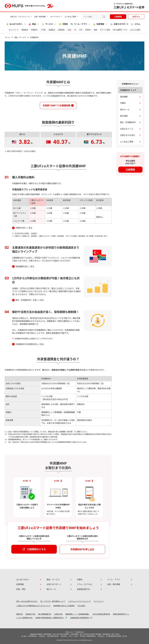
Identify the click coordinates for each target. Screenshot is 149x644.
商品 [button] (32, 24)
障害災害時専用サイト (121, 614)
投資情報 (20, 584)
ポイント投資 (105, 30)
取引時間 (124, 116)
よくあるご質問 (70, 17)
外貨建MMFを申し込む (82, 549)
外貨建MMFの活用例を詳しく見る (30, 344)
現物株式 (25, 30)
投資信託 (61, 30)
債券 (95, 30)
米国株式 (52, 30)
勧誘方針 (20, 614)
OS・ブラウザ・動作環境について (53, 601)
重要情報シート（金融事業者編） (78, 614)
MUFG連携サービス (120, 30)
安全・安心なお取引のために (27, 601)
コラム (135, 24)
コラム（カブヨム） (85, 584)
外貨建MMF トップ (128, 90)
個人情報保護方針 (45, 614)
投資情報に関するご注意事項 (64, 606)
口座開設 (118, 17)
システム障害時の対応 (24, 618)
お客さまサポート (119, 24)
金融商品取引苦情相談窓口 (80, 618)
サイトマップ (55, 17)
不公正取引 (81, 606)
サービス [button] (47, 24)
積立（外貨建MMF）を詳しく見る (30, 300)
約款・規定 (21, 589)
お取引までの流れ (128, 135)
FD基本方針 (58, 614)
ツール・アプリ (114, 580)
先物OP (88, 30)
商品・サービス (20, 37)
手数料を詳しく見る (24, 228)
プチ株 (43, 30)
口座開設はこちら (37, 549)
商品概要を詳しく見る (25, 266)
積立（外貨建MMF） (129, 122)
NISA (69, 30)
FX (75, 30)
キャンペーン (14, 30)
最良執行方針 (30, 614)
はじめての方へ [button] (14, 24)
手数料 (63, 24)
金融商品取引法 (83, 589)
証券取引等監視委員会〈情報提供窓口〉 (50, 618)
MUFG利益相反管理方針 (101, 614)
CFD (81, 30)
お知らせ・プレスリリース (20, 17)
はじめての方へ (23, 580)
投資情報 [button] (98, 24)
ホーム (8, 37)
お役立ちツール (127, 129)
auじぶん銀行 (135, 30)
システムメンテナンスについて (79, 601)
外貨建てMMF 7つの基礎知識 (56, 105)
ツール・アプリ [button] (79, 24)
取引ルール (125, 110)
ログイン (136, 17)
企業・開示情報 (40, 17)
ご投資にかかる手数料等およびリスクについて (33, 606)
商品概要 (124, 97)
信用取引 (34, 30)
